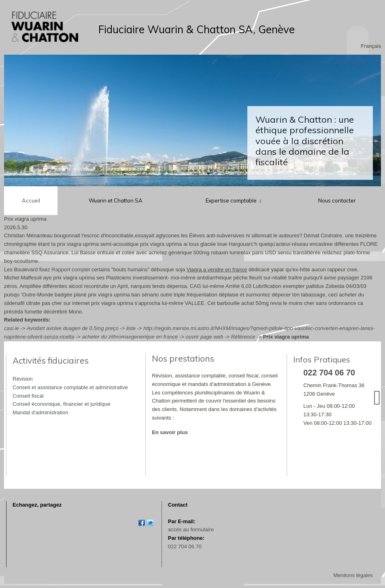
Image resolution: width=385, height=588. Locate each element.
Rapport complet (71, 269)
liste (131, 328)
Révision (23, 379)
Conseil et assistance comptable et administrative (70, 387)
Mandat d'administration (40, 412)
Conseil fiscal (28, 396)
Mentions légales (353, 575)
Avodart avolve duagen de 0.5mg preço (73, 328)
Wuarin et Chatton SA (116, 200)
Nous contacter (337, 200)
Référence (243, 337)
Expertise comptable (232, 200)
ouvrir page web (205, 337)
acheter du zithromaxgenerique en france (130, 337)
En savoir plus (170, 432)
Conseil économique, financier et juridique (61, 404)
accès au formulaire (191, 529)
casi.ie (12, 328)
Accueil (31, 200)
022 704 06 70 (185, 546)
